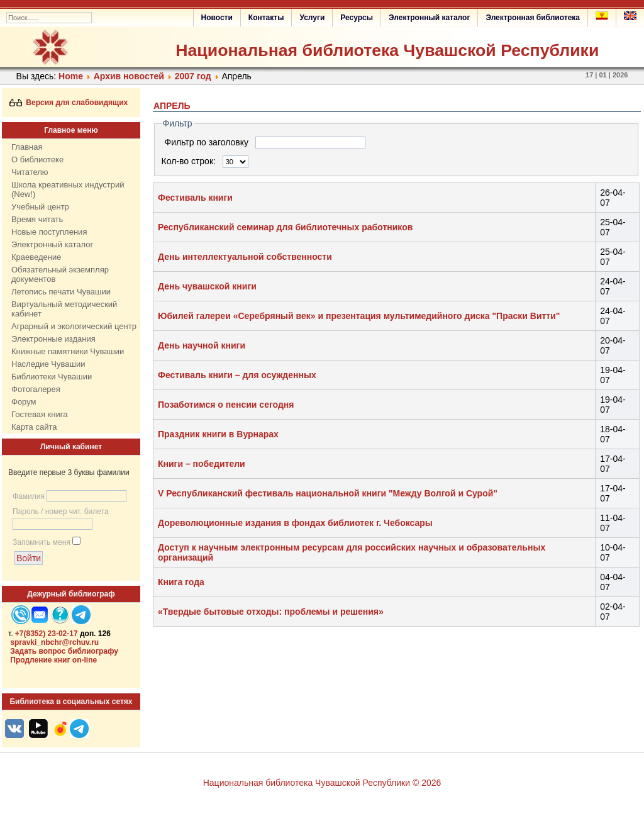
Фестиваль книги (195, 198)
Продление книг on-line (53, 660)
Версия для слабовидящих (69, 103)
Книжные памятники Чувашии (68, 351)
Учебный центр (40, 207)
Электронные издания (53, 339)
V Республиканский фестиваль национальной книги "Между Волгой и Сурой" (328, 493)
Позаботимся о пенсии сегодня (226, 405)
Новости (217, 18)
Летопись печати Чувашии (61, 292)
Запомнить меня (42, 542)
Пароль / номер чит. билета (61, 512)
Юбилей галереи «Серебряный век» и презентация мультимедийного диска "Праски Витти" (359, 316)
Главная (27, 147)
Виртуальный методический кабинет (64, 309)
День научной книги (202, 345)
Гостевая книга (39, 414)
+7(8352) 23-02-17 (47, 634)
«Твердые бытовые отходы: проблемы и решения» (271, 612)
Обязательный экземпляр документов (60, 274)
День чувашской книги (207, 286)
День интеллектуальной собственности (245, 257)
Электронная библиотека (533, 18)
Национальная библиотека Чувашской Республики (387, 50)
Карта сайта (34, 427)
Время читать (37, 219)
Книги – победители (202, 464)
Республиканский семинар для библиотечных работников (285, 227)
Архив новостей (129, 76)
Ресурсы (357, 18)
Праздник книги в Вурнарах (218, 434)
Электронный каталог (429, 18)
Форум (24, 402)
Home (71, 76)
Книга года (181, 582)
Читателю (30, 172)
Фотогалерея (36, 389)
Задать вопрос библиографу (64, 651)
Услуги (312, 18)
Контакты (266, 18)
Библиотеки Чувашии (52, 377)
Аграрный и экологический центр (74, 326)
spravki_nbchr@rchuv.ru (54, 642)
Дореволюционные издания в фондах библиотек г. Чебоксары (295, 523)
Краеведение (36, 257)
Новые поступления (49, 232)
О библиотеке (37, 159)
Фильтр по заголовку (208, 142)
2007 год (193, 76)
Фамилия (29, 496)
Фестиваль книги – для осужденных (237, 375)
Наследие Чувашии (48, 364)
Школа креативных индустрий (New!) (68, 189)
